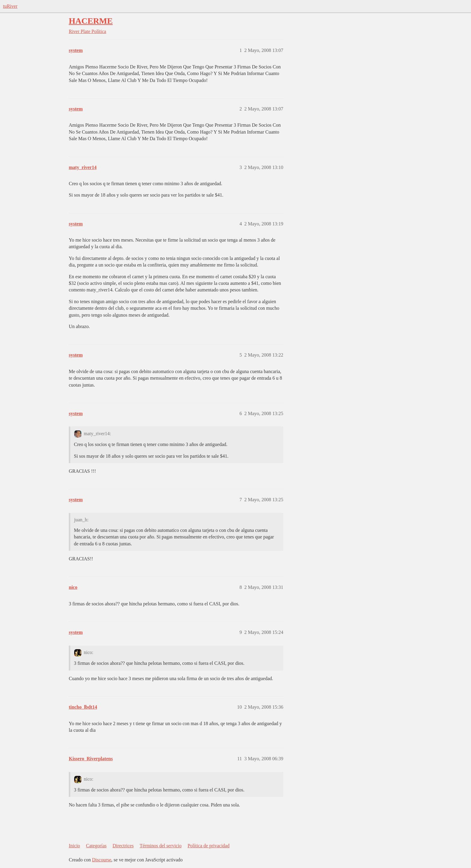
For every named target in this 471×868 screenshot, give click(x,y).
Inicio (74, 846)
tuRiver (10, 6)
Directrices (123, 846)
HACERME (91, 21)
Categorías (96, 846)
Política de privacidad (208, 846)
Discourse (102, 860)
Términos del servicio (161, 846)
